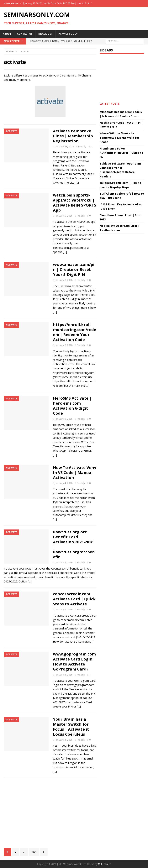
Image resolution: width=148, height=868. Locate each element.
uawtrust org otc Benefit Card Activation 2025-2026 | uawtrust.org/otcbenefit (74, 544)
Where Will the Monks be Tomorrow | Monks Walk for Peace (119, 138)
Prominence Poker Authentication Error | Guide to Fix (121, 153)
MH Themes (105, 864)
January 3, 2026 (64, 562)
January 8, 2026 (64, 345)
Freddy (82, 146)
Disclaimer (45, 34)
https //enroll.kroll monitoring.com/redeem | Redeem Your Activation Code (75, 332)
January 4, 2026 (64, 483)
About (7, 34)
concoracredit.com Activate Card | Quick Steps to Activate (74, 599)
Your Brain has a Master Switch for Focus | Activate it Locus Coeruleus (71, 727)
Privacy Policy (68, 34)
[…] (77, 183)
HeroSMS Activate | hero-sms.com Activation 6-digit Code (72, 406)
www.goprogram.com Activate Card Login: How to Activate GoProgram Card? (74, 662)
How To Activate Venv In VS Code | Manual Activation (75, 473)
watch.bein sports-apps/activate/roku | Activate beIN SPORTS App (75, 203)
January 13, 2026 (64, 146)
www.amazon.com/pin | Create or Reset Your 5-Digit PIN (74, 269)
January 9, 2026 (64, 216)
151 (34, 852)
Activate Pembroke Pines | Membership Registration (73, 136)
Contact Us (25, 34)
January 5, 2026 (64, 419)
